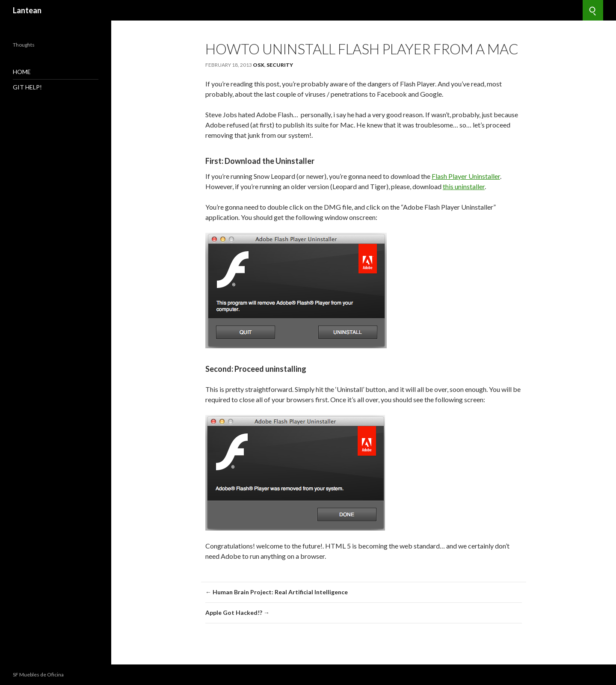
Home (22, 72)
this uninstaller (464, 186)
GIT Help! (27, 87)
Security (280, 65)
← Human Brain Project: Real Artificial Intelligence (277, 592)
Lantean (27, 10)
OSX (259, 65)
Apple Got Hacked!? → (237, 612)
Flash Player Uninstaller (466, 176)
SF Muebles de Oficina (38, 675)
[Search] (593, 10)
